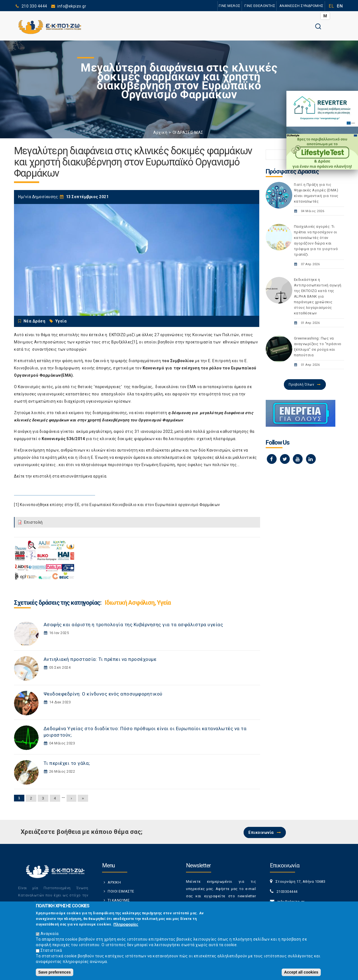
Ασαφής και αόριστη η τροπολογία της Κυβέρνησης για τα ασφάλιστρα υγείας (133, 625)
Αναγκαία (50, 934)
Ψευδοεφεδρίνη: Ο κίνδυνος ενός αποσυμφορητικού (103, 694)
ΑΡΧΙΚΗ (114, 882)
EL (331, 6)
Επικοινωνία (261, 832)
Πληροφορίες (126, 925)
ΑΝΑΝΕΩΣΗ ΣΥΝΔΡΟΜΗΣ (301, 6)
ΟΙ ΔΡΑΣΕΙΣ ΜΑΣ (188, 132)
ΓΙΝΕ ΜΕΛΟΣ (229, 6)
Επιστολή (33, 522)
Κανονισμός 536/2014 (63, 439)
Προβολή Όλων (301, 385)
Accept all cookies (301, 973)
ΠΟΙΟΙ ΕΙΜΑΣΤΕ (121, 891)
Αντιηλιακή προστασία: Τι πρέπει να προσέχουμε (100, 659)
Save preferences (55, 973)
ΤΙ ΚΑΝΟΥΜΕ (119, 900)
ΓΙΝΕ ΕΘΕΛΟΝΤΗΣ (260, 6)
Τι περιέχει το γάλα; (67, 763)
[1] (135, 342)
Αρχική (160, 132)
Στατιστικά (51, 951)
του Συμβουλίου (178, 361)
